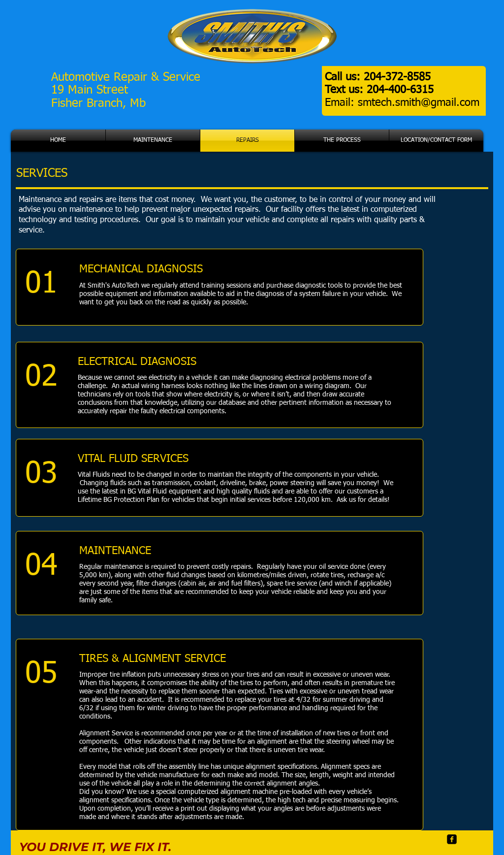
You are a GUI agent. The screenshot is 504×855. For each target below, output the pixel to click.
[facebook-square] (452, 839)
